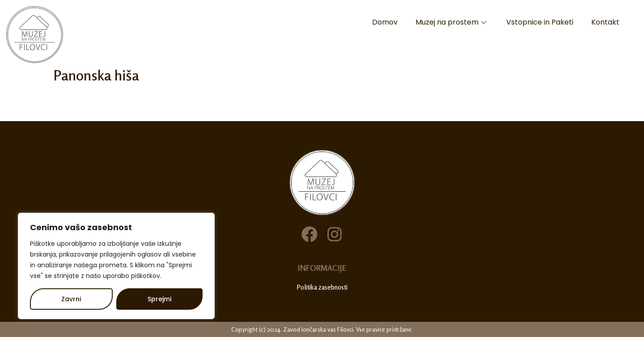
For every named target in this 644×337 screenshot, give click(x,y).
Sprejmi (159, 299)
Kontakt (605, 22)
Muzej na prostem (452, 22)
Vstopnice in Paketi (540, 22)
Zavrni (71, 299)
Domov (385, 22)
